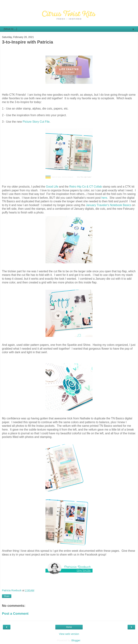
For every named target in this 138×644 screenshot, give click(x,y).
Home (69, 627)
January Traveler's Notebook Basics (109, 205)
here (104, 198)
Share (7, 596)
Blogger (76, 640)
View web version (69, 634)
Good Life (52, 187)
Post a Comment (15, 614)
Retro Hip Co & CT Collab (86, 187)
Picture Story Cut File (36, 122)
